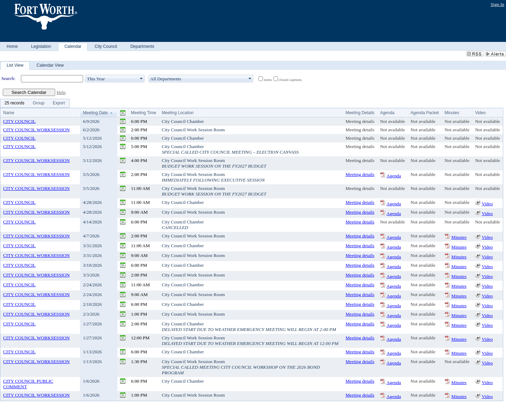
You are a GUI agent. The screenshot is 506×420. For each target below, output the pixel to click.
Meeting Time (144, 113)
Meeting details (360, 121)
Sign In (497, 4)
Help (61, 92)
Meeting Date (95, 113)
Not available (392, 121)
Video (487, 204)
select (141, 79)
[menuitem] (14, 103)
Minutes (459, 237)
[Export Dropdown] (59, 103)
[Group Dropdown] (39, 103)
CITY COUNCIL (19, 121)
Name (9, 113)
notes (268, 80)
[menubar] (35, 103)
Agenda (394, 176)
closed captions (290, 80)
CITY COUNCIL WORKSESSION (36, 130)
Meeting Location (178, 113)
